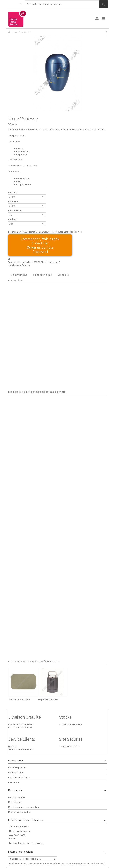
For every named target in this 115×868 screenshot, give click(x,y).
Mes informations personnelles (24, 807)
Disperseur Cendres (48, 699)
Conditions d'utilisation (19, 777)
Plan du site (14, 782)
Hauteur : (13, 192)
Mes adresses (15, 802)
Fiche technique (43, 275)
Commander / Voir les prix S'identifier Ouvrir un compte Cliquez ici (40, 245)
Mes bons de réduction (20, 812)
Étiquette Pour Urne (19, 699)
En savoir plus (19, 275)
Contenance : (15, 210)
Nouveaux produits (17, 767)
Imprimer (16, 232)
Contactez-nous (16, 772)
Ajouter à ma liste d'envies (69, 232)
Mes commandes (17, 797)
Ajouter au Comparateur (37, 232)
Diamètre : (14, 201)
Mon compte (15, 790)
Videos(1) (63, 275)
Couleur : (13, 219)
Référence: (12, 124)
